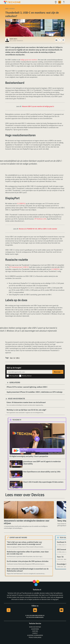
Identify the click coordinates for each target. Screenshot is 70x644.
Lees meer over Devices (25, 495)
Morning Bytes (14, 376)
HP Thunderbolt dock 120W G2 (19, 267)
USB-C (18, 358)
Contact (35, 633)
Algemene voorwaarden (35, 635)
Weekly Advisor (27, 376)
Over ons (35, 631)
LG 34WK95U (21, 203)
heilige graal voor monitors (29, 60)
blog (11, 358)
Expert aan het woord (18, 538)
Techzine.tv (17, 420)
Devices (12, 9)
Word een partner (35, 627)
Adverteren (35, 629)
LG (14, 358)
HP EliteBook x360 (40, 219)
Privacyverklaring (35, 637)
